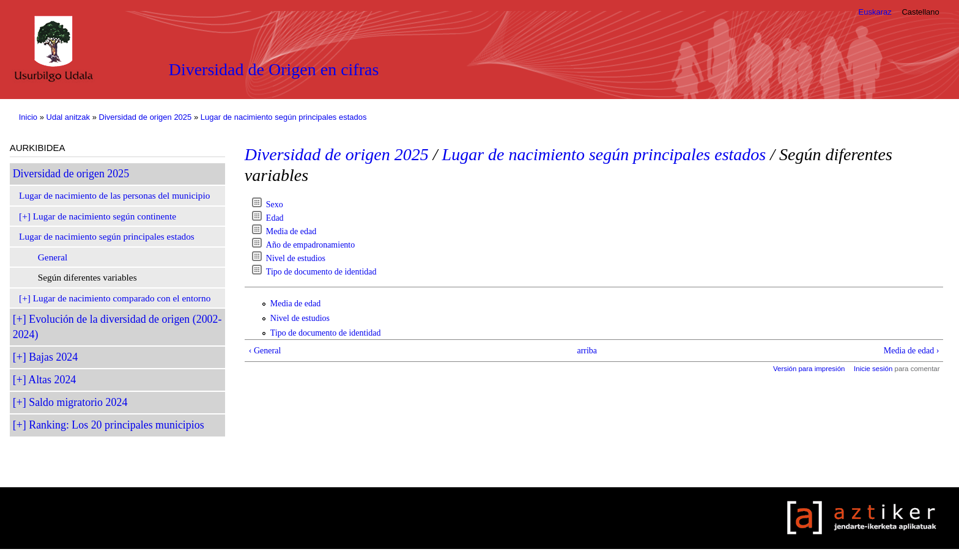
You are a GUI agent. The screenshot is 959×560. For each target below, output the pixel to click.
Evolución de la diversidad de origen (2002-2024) (117, 327)
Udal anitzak (68, 117)
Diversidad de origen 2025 (146, 117)
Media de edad (291, 231)
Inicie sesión (873, 369)
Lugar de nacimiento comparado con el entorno (122, 298)
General (53, 257)
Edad (275, 218)
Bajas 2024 (53, 357)
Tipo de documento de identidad (321, 272)
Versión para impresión (809, 369)
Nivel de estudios (296, 258)
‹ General (265, 351)
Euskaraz (875, 12)
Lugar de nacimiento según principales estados (284, 117)
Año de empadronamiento (310, 245)
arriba (587, 351)
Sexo (275, 204)
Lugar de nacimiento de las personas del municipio (114, 195)
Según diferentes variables (87, 277)
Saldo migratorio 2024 (78, 402)
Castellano (920, 12)
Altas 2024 (52, 380)
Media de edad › (912, 351)
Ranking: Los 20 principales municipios (116, 425)
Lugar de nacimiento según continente (105, 216)
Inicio (28, 117)
